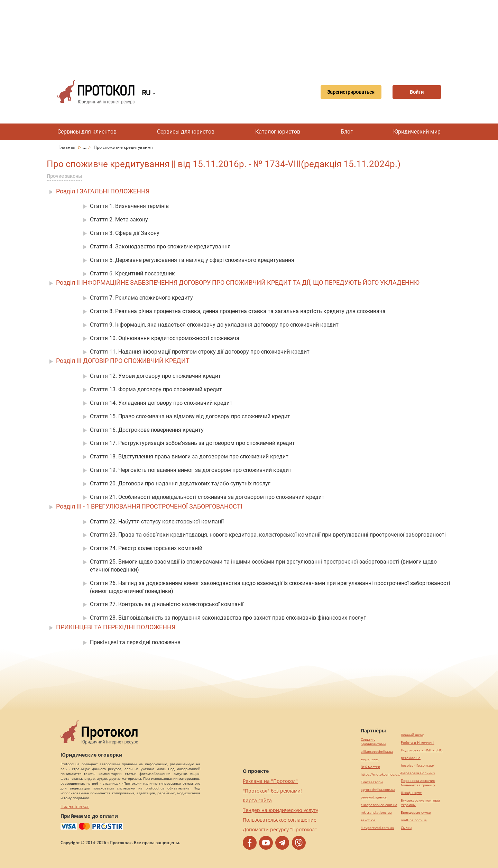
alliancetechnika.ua (377, 752)
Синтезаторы (372, 782)
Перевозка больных (418, 773)
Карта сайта (257, 800)
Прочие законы (64, 176)
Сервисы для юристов (186, 132)
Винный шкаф (413, 735)
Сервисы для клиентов (87, 132)
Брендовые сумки (416, 812)
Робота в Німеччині (418, 743)
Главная (67, 147)
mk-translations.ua (376, 812)
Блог (347, 132)
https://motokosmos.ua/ (381, 774)
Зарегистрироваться (351, 92)
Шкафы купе (411, 793)
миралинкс (370, 759)
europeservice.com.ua (379, 805)
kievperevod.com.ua (377, 828)
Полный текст (75, 806)
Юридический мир (417, 132)
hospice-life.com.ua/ (418, 765)
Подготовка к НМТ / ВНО (422, 750)
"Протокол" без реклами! (272, 791)
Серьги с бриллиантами (373, 742)
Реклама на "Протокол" (270, 781)
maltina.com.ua (414, 820)
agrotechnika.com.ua (378, 790)
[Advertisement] (249, 35)
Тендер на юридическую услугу (280, 810)
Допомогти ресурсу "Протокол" (280, 829)
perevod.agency (374, 797)
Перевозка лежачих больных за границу (418, 783)
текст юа (368, 820)
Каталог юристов (278, 132)
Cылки (406, 828)
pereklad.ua (411, 758)
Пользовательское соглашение (280, 820)
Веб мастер (370, 767)
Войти (417, 92)
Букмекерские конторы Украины (420, 803)
